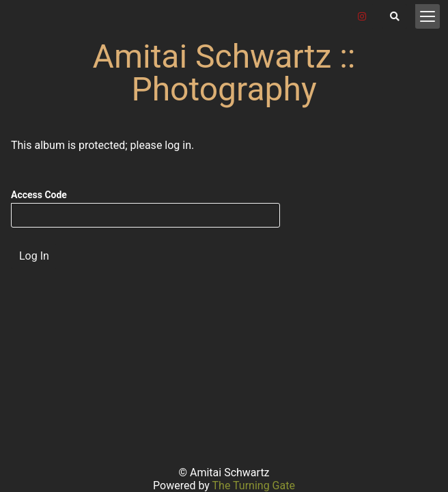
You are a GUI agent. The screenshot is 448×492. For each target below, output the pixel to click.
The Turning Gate (254, 486)
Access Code (39, 195)
